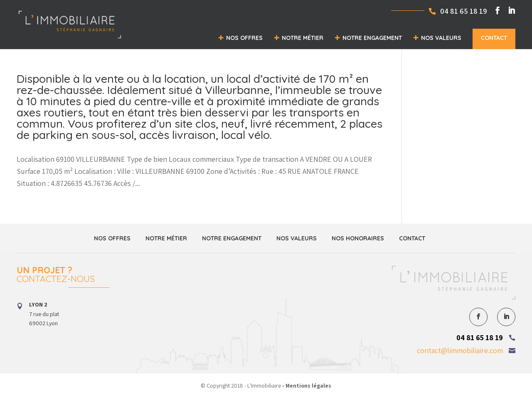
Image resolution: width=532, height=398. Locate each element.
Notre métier (303, 38)
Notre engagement (372, 38)
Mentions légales (308, 386)
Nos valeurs (441, 38)
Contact (494, 38)
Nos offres (244, 38)
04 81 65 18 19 (480, 337)
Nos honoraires (358, 238)
